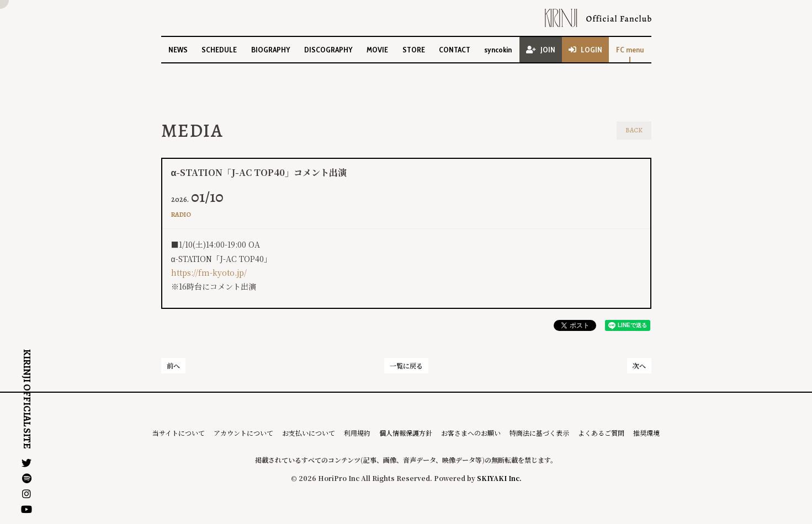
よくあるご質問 (601, 433)
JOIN (541, 50)
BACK (634, 130)
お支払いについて (309, 433)
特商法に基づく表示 (539, 433)
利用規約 (357, 433)
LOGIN (585, 50)
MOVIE (377, 50)
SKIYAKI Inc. (499, 478)
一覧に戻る (406, 365)
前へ (173, 365)
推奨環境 (646, 433)
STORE (414, 50)
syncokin (498, 50)
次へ (639, 365)
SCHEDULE (219, 50)
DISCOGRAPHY (328, 50)
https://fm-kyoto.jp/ (209, 272)
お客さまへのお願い (471, 433)
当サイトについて (179, 433)
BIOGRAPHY (271, 50)
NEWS (178, 50)
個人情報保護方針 (406, 433)
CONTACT (455, 50)
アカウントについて (243, 433)
